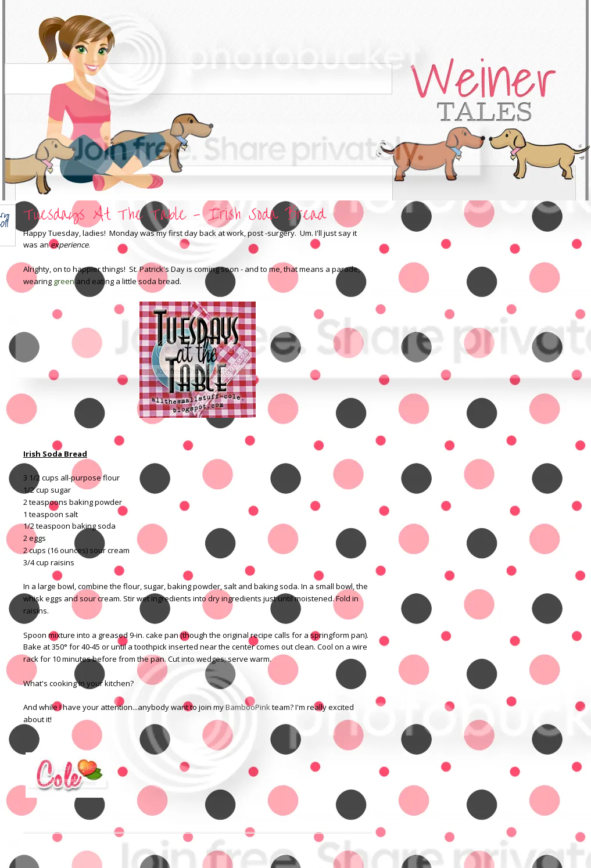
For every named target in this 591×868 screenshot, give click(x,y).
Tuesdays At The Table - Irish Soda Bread (174, 215)
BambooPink (248, 707)
